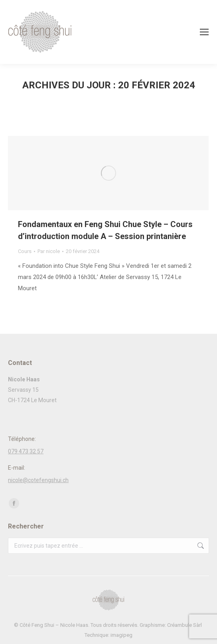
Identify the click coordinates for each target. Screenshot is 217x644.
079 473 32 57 (26, 451)
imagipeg (121, 635)
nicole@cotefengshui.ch (38, 480)
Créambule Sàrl (185, 625)
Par (49, 251)
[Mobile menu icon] (204, 32)
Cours (25, 251)
